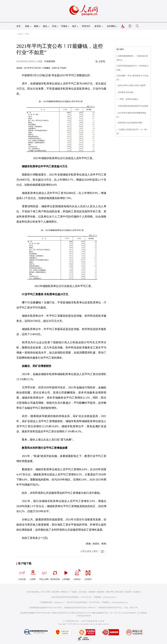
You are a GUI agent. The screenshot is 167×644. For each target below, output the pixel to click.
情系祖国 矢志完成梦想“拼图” (130, 123)
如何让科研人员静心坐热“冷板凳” (132, 85)
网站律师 (119, 592)
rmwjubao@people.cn (120, 602)
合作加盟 (83, 592)
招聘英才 (64, 592)
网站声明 (110, 592)
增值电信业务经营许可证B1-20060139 (80, 608)
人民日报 (22, 574)
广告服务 (74, 592)
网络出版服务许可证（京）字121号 (106, 613)
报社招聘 (55, 592)
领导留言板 (55, 574)
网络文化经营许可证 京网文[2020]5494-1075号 (71, 613)
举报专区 (86, 26)
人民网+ (33, 574)
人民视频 (66, 574)
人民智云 (77, 574)
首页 (19, 26)
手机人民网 (44, 574)
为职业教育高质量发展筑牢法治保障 (133, 106)
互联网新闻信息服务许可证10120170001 (46, 608)
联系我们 (137, 592)
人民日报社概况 (32, 592)
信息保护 (128, 592)
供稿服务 (92, 592)
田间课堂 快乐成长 (126, 92)
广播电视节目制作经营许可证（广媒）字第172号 (118, 608)
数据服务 (101, 592)
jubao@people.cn (110, 597)
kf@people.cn (59, 602)
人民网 (20, 34)
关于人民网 (45, 592)
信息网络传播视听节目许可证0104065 (36, 613)
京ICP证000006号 (129, 613)
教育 (27, 34)
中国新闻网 (50, 61)
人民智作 (88, 574)
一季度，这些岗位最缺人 (128, 99)
